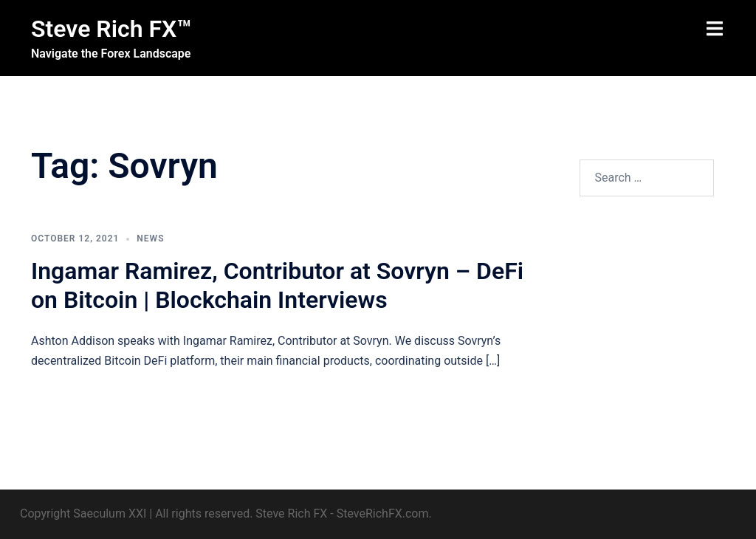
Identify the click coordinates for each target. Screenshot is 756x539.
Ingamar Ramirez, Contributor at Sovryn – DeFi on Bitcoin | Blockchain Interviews (277, 285)
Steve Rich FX (291, 514)
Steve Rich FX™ (111, 29)
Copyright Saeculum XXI (83, 514)
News (150, 238)
